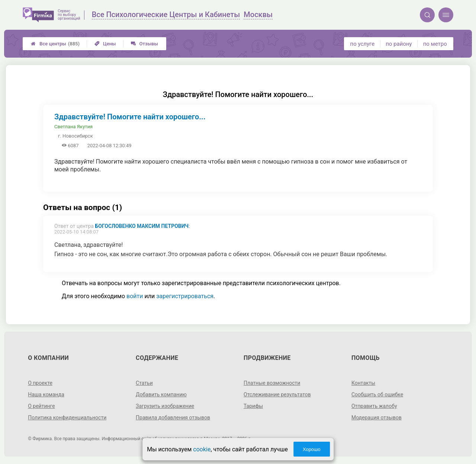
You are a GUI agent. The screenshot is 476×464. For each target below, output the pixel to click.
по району (399, 44)
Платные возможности (272, 383)
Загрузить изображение (165, 406)
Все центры (55, 44)
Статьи (144, 383)
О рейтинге (41, 406)
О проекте (40, 383)
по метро (435, 44)
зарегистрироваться (185, 296)
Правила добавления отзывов (173, 418)
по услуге (363, 44)
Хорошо (312, 449)
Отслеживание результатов (277, 394)
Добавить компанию (161, 394)
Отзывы (144, 44)
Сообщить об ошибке (377, 394)
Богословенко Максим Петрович (142, 226)
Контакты (363, 383)
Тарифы (253, 406)
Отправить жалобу (374, 406)
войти (135, 296)
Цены (105, 44)
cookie (202, 449)
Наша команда (46, 394)
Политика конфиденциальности (67, 418)
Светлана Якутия (73, 127)
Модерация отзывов (377, 418)
